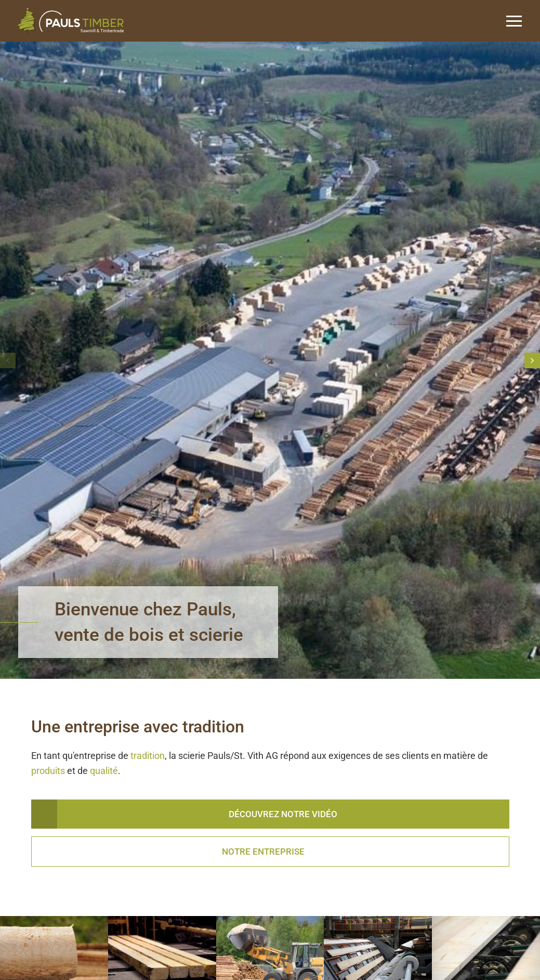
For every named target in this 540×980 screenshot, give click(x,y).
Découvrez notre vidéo (283, 814)
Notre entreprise (263, 852)
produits (49, 771)
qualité (104, 771)
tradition (148, 756)
